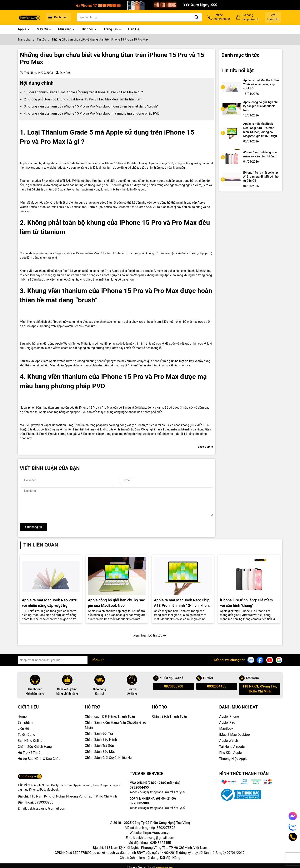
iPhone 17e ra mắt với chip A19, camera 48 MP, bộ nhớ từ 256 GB (261, 177)
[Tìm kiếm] (197, 17)
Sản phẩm (25, 723)
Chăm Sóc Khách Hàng (35, 747)
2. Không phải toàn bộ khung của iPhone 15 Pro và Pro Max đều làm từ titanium (83, 99)
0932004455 (217, 686)
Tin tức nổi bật (238, 70)
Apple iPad (227, 723)
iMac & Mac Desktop (235, 735)
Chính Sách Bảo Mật (100, 752)
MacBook (226, 729)
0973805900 (174, 686)
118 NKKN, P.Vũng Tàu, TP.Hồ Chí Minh (260, 689)
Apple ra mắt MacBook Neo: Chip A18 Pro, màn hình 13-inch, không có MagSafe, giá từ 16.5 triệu (260, 130)
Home (22, 717)
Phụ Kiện (65, 29)
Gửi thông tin (34, 527)
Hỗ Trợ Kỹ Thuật (30, 753)
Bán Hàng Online (30, 741)
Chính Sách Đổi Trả (99, 734)
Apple (22, 29)
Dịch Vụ (88, 29)
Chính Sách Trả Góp (100, 746)
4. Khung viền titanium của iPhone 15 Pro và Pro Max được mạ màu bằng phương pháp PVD (92, 113)
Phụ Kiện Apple (231, 753)
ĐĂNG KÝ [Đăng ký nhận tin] (98, 660)
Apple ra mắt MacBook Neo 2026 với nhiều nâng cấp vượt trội (261, 84)
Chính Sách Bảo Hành (101, 740)
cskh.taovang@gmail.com (47, 808)
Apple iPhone (229, 717)
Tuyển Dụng (26, 735)
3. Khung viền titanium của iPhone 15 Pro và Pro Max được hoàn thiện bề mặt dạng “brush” (91, 106)
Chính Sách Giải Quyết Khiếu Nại (109, 758)
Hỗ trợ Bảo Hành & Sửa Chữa (39, 759)
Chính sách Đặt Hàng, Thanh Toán (110, 717)
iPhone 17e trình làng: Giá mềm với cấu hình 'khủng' (260, 154)
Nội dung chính (37, 83)
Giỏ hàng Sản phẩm (250, 17)
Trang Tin (111, 29)
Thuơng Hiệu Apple (233, 759)
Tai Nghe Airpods (232, 747)
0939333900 (44, 802)
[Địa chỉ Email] (63, 660)
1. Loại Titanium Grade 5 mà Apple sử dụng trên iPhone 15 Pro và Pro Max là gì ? (83, 92)
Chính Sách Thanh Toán (170, 717)
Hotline (222, 17)
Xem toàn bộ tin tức (150, 635)
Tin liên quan (41, 545)
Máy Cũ (43, 29)
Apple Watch (229, 741)
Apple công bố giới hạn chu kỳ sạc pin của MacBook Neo (261, 106)
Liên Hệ (134, 29)
